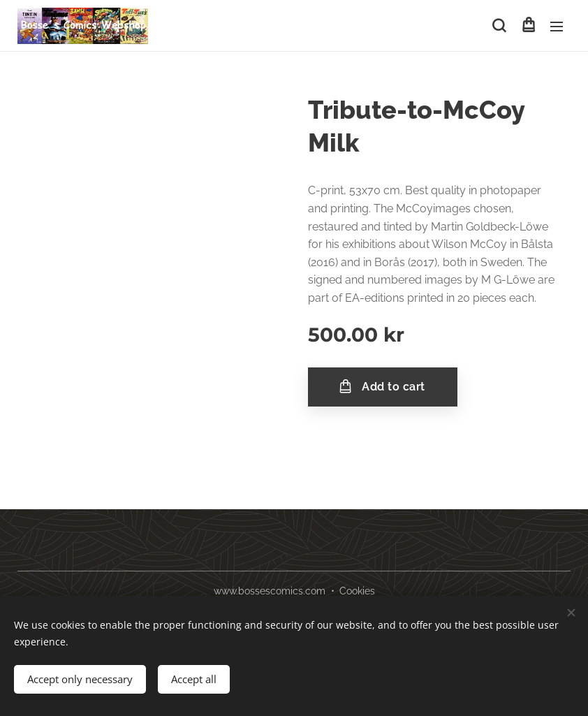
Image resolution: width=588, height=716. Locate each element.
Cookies (357, 591)
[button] (499, 26)
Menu (557, 27)
